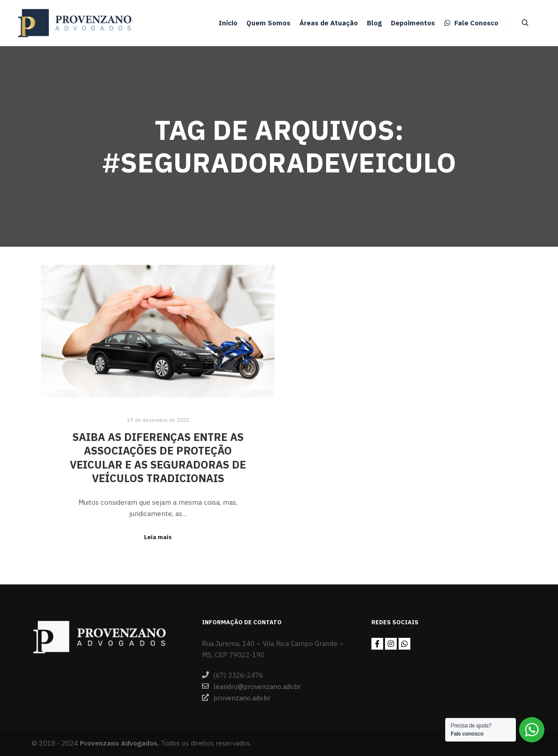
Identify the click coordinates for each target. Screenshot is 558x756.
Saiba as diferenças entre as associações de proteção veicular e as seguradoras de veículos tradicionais (158, 458)
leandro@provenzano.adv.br (251, 686)
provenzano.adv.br (236, 698)
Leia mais (158, 537)
